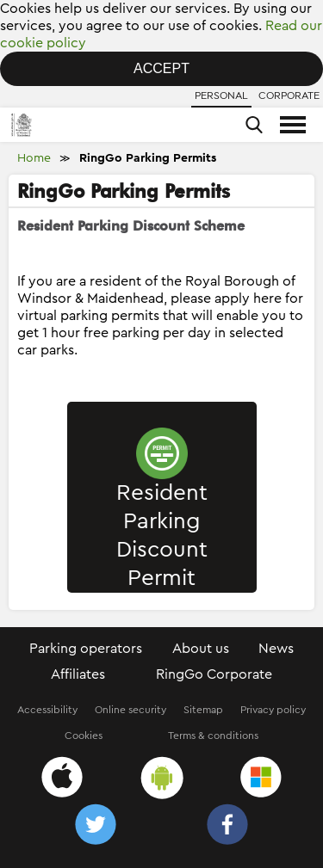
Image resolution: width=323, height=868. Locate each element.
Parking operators (86, 649)
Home (34, 158)
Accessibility (47, 710)
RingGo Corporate (214, 674)
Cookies (84, 736)
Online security (130, 710)
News (276, 649)
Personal (221, 95)
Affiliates (78, 674)
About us (201, 649)
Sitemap (203, 710)
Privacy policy (273, 710)
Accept (161, 68)
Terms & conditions (213, 736)
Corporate (289, 95)
